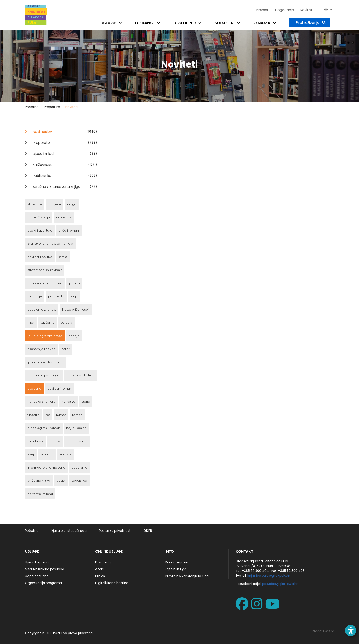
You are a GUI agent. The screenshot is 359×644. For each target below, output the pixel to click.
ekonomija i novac (41, 349)
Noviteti (307, 10)
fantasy (55, 441)
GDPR (148, 531)
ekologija (34, 389)
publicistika (56, 296)
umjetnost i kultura (80, 375)
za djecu (54, 204)
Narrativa (68, 402)
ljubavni (74, 283)
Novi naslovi (64, 131)
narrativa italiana (40, 494)
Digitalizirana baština (112, 583)
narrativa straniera (41, 402)
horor (65, 349)
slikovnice (35, 204)
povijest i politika (40, 257)
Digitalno (185, 23)
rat (48, 415)
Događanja (285, 10)
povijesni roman (60, 389)
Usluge (108, 23)
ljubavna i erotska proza (46, 362)
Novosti (263, 10)
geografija (79, 468)
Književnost (64, 164)
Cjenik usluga (176, 569)
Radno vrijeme (177, 562)
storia (86, 402)
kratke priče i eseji (76, 310)
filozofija (34, 415)
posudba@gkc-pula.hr (280, 584)
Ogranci (145, 23)
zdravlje (66, 454)
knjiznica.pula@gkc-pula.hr (269, 576)
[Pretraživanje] (310, 23)
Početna (32, 107)
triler (31, 323)
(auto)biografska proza (45, 336)
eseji (31, 454)
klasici (61, 481)
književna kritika (39, 481)
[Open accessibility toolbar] (351, 630)
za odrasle (35, 441)
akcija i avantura (40, 231)
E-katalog (103, 562)
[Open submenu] (121, 23)
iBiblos (100, 576)
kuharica (47, 454)
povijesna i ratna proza (45, 283)
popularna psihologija (44, 375)
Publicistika (64, 175)
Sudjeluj (225, 23)
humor (61, 415)
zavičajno (47, 323)
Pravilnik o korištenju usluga (187, 576)
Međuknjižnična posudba (45, 569)
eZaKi (99, 569)
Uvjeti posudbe (37, 576)
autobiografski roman (44, 428)
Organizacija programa (43, 583)
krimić (63, 257)
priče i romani (69, 231)
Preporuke (52, 107)
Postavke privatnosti (115, 531)
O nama (262, 23)
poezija (74, 336)
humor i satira (77, 441)
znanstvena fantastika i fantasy (50, 244)
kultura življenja (39, 217)
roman (77, 415)
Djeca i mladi (64, 153)
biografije (35, 296)
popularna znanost (42, 310)
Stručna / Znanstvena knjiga (64, 186)
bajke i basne (76, 428)
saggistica (79, 481)
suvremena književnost (45, 270)
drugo (72, 204)
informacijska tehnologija (46, 468)
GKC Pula (53, 633)
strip (74, 296)
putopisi (67, 323)
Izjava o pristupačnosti (69, 531)
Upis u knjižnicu (37, 562)
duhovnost (64, 217)
